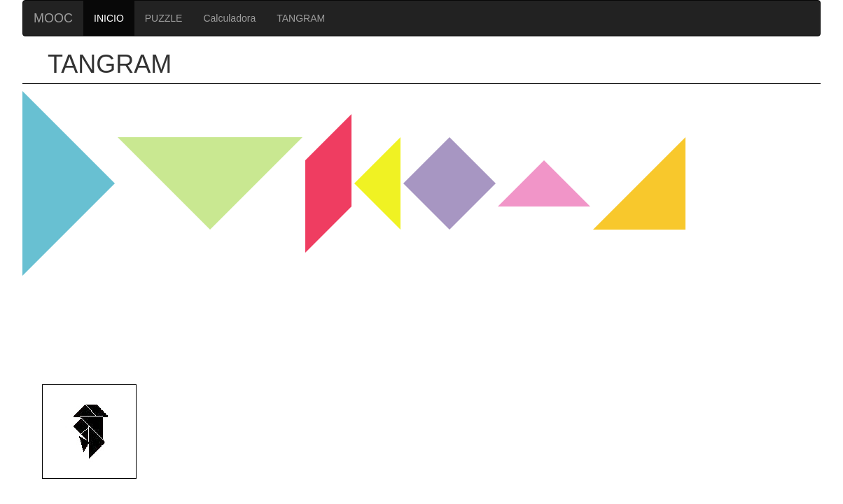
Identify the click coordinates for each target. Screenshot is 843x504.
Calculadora (229, 18)
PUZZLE (164, 18)
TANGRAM (301, 18)
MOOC (53, 18)
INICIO (109, 18)
